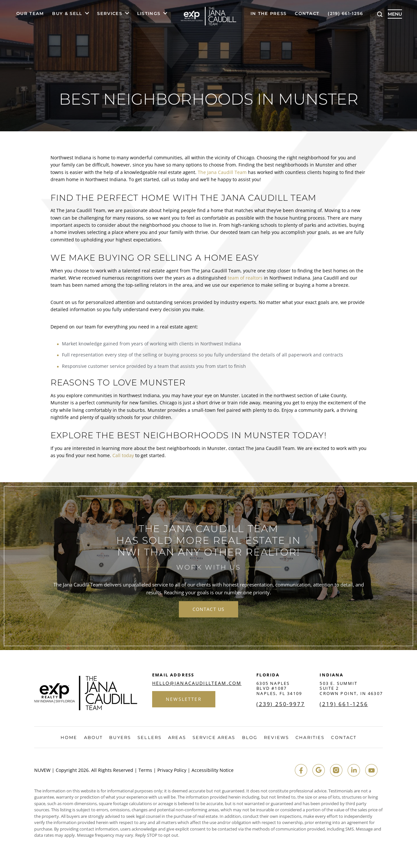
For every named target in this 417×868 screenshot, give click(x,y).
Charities (310, 738)
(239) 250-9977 (280, 704)
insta (336, 770)
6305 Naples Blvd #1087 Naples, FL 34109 (279, 688)
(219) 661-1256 (345, 14)
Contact (307, 14)
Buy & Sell (67, 14)
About (93, 738)
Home (69, 738)
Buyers (120, 738)
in (354, 770)
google (319, 770)
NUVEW (42, 770)
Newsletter (184, 699)
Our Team (30, 14)
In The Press (269, 14)
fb (301, 770)
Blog (250, 738)
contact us (208, 609)
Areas (177, 738)
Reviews (276, 738)
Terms (145, 770)
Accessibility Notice (213, 770)
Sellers (150, 738)
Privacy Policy (172, 770)
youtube (371, 770)
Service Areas (214, 738)
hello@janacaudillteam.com (197, 683)
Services (109, 14)
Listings (149, 14)
